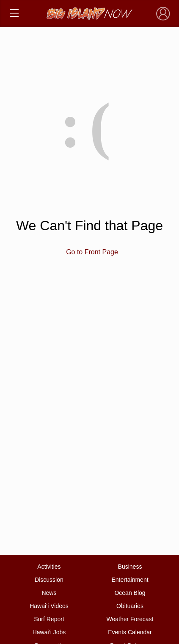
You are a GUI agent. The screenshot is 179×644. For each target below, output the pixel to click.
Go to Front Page (92, 252)
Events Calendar (130, 632)
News (49, 593)
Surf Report (49, 619)
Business (130, 567)
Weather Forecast (130, 619)
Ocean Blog (130, 593)
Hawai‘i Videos (49, 606)
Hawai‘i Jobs (49, 632)
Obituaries (130, 606)
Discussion (49, 580)
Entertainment (130, 580)
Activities (49, 567)
